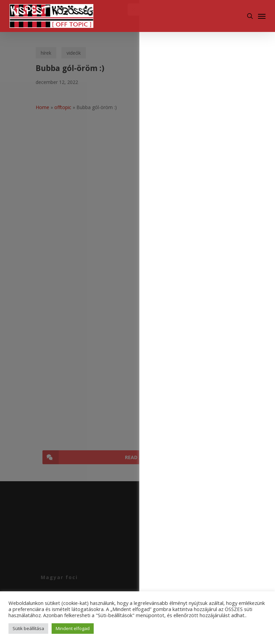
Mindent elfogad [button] (73, 628)
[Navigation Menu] (262, 16)
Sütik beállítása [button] (28, 628)
